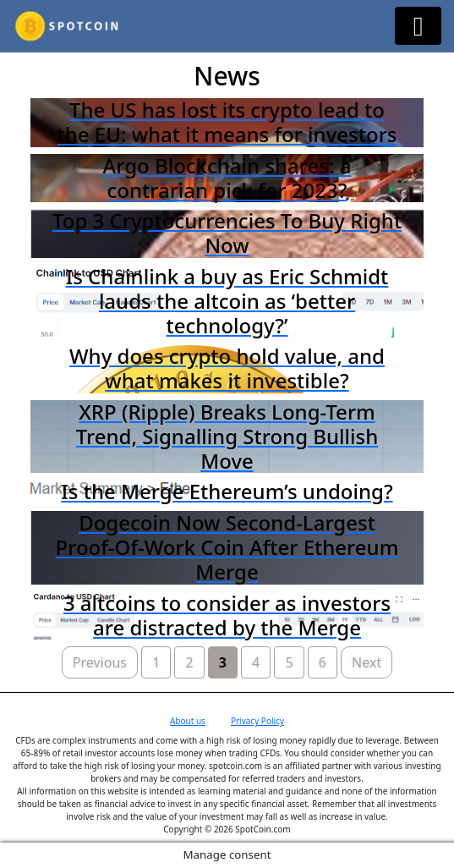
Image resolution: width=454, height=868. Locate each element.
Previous (100, 662)
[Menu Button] (418, 26)
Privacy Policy (257, 721)
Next (366, 662)
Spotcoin (227, 26)
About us (188, 721)
